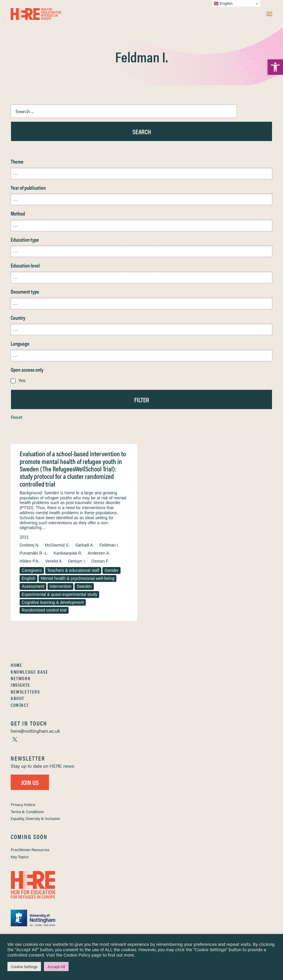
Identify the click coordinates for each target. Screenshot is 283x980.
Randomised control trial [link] (44, 610)
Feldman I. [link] (109, 545)
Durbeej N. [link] (30, 545)
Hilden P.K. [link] (30, 561)
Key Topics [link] (20, 857)
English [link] (29, 578)
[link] (275, 67)
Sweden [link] (84, 586)
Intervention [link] (60, 586)
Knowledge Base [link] (29, 672)
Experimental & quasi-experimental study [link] (59, 594)
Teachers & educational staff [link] (73, 570)
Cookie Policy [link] (77, 955)
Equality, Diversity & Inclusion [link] (35, 818)
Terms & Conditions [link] (27, 812)
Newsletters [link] (25, 692)
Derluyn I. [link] (77, 561)
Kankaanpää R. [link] (68, 553)
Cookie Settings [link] (24, 966)
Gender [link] (112, 570)
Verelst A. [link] (54, 561)
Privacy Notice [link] (23, 804)
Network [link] (21, 678)
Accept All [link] (56, 966)
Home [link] (16, 665)
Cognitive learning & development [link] (53, 602)
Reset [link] (16, 417)
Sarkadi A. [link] (85, 545)
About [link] (18, 698)
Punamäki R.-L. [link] (34, 553)
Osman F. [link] (100, 561)
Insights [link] (20, 685)
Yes (22, 380)
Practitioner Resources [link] (30, 850)
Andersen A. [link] (99, 553)
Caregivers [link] (32, 570)
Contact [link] (20, 705)
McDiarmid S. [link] (57, 545)
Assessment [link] (33, 586)
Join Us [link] (30, 782)
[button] (269, 14)
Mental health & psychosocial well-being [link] (78, 578)
